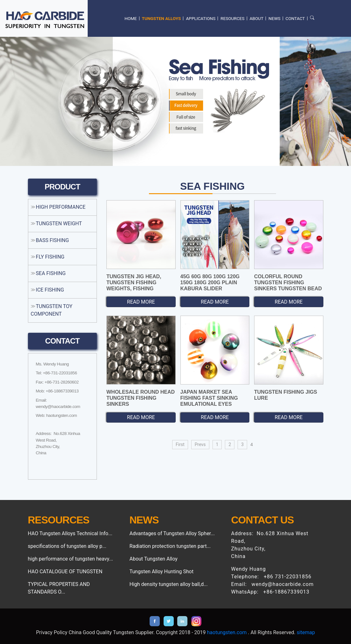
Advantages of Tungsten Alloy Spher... (172, 533)
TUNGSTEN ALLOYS (162, 18)
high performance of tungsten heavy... (71, 559)
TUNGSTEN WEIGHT (59, 223)
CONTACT (295, 18)
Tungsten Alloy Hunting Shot (161, 572)
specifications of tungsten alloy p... (67, 546)
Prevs (200, 444)
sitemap (306, 632)
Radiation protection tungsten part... (170, 546)
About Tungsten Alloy (153, 559)
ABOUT (257, 18)
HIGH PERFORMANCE (61, 207)
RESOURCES (232, 18)
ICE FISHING (50, 290)
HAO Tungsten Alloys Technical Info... (70, 533)
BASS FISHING (52, 240)
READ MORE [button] (141, 302)
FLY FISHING (50, 257)
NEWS (274, 18)
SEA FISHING (51, 273)
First (180, 444)
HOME (131, 18)
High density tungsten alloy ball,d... (168, 584)
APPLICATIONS (201, 18)
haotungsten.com (227, 632)
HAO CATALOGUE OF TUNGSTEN (65, 572)
